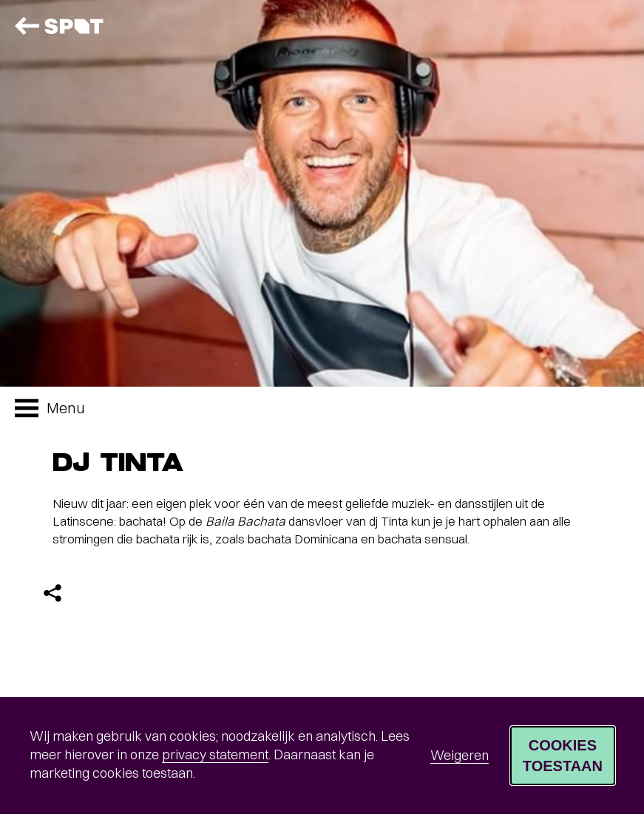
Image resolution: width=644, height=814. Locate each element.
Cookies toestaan (563, 756)
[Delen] (52, 593)
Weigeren (460, 755)
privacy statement (215, 754)
